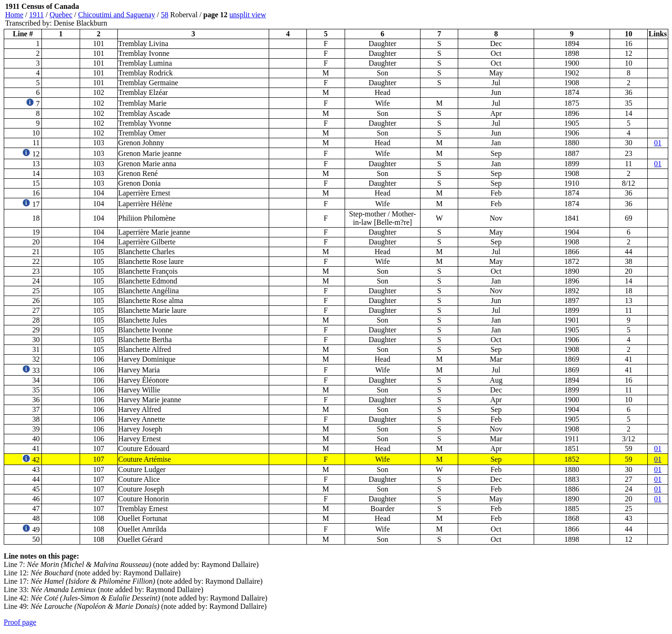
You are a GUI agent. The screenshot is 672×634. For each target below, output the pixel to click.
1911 (37, 15)
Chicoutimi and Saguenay (117, 15)
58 (165, 15)
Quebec (61, 15)
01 (658, 143)
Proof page (20, 622)
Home (14, 15)
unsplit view (248, 15)
